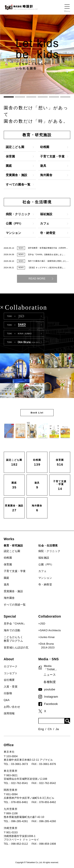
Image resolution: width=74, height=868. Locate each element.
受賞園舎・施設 (13, 591)
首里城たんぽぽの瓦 (16, 648)
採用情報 (9, 713)
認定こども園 (12, 551)
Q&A (7, 700)
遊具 (7, 585)
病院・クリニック (49, 551)
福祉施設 (44, 558)
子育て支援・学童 (15, 571)
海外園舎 (9, 598)
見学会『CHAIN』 (15, 624)
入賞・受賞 (11, 687)
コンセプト (11, 673)
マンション (45, 578)
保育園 (8, 565)
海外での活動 (12, 630)
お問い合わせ (12, 707)
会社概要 (9, 680)
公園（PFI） (46, 565)
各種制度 (50, 682)
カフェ (42, 571)
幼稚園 (8, 558)
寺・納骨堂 (45, 585)
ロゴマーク (11, 666)
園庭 (7, 578)
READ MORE (37, 279)
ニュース (50, 675)
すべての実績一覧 (15, 605)
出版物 (8, 693)
